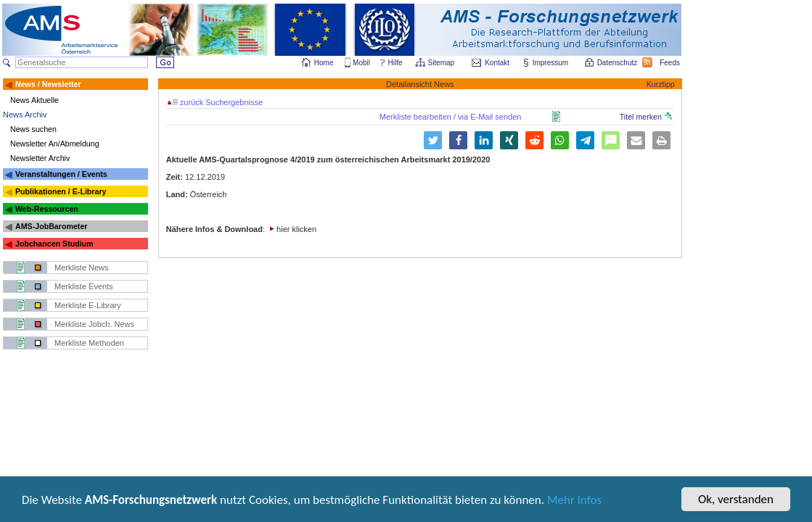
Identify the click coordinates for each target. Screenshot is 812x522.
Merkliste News (82, 268)
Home (324, 63)
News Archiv (25, 115)
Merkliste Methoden (89, 343)
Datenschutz (618, 63)
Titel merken (646, 117)
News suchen (33, 129)
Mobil (361, 63)
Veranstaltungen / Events (61, 174)
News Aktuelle (34, 100)
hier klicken (296, 229)
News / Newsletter (48, 84)
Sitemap (442, 63)
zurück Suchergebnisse (215, 102)
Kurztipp (661, 84)
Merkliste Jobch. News (94, 324)
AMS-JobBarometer (51, 226)
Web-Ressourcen (47, 209)
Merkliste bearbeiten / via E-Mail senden (451, 117)
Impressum (551, 63)
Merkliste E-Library (88, 305)
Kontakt (497, 63)
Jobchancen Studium (54, 244)
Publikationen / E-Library (61, 191)
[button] (433, 140)
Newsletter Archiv (40, 158)
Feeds (670, 63)
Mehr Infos (574, 501)
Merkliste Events (84, 286)
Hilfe (395, 63)
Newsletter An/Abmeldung (55, 144)
